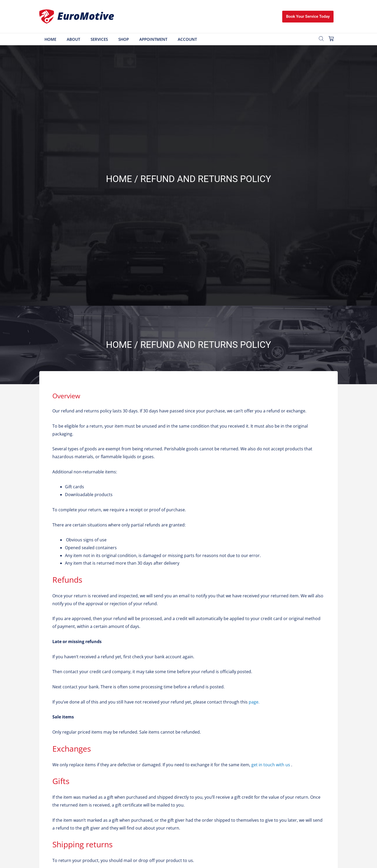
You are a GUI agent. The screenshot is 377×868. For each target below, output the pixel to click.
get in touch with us (271, 765)
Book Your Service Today (308, 16)
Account (187, 39)
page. (254, 702)
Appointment (153, 39)
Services (99, 39)
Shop (124, 39)
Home (50, 39)
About (73, 39)
